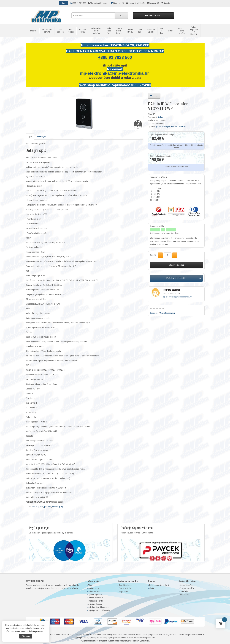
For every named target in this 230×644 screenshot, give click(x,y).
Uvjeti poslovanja (95, 604)
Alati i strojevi (130, 31)
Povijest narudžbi (187, 588)
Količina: (153, 255)
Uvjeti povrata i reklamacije (99, 610)
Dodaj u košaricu (176, 265)
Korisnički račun (186, 585)
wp (62, 507)
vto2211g (56, 507)
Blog (90, 585)
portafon (48, 507)
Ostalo (171, 31)
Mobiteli (34, 31)
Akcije (152, 588)
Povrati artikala (125, 588)
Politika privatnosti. (37, 631)
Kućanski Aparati (151, 31)
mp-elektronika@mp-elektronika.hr (115, 73)
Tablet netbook (60, 31)
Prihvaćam (26, 636)
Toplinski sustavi (83, 31)
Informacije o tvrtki (96, 601)
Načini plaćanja (94, 591)
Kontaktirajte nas (126, 585)
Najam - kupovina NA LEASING (194, 31)
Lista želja (184, 591)
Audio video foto (109, 31)
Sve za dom (161, 31)
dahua (35, 507)
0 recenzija (154, 313)
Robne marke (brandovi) (159, 585)
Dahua (161, 117)
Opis (30, 136)
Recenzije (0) (42, 136)
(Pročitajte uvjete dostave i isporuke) (171, 127)
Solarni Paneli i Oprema (119, 31)
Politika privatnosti (96, 598)
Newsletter (184, 595)
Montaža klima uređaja (182, 31)
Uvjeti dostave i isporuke (98, 607)
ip (39, 507)
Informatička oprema (47, 31)
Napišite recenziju (167, 313)
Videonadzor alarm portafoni (96, 31)
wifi (42, 507)
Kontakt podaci (94, 588)
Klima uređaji (71, 31)
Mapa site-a (123, 591)
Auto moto (140, 31)
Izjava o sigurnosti (96, 595)
